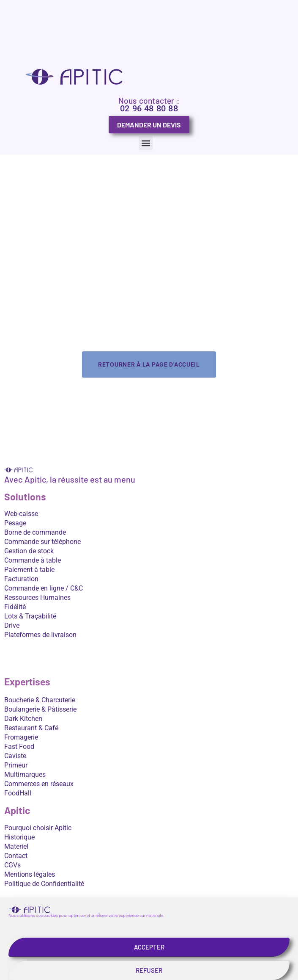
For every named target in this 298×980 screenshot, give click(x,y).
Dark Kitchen (23, 719)
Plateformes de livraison (40, 635)
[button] (146, 143)
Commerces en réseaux (39, 784)
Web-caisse (21, 514)
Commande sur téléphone (42, 542)
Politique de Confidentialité (44, 884)
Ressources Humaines (37, 598)
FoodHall (18, 793)
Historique (19, 837)
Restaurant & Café (31, 728)
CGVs (12, 865)
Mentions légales (30, 874)
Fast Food (19, 747)
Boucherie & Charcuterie (40, 700)
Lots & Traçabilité (30, 616)
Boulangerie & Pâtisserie (40, 709)
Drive (12, 625)
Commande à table (33, 560)
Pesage (15, 523)
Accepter (149, 964)
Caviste (15, 756)
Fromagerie (21, 737)
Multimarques (25, 774)
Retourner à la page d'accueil (149, 364)
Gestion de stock (29, 551)
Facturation (21, 579)
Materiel (16, 846)
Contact (16, 856)
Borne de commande (35, 532)
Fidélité (15, 607)
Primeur (16, 765)
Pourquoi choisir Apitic (38, 828)
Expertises (27, 682)
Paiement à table (29, 570)
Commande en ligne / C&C (44, 588)
